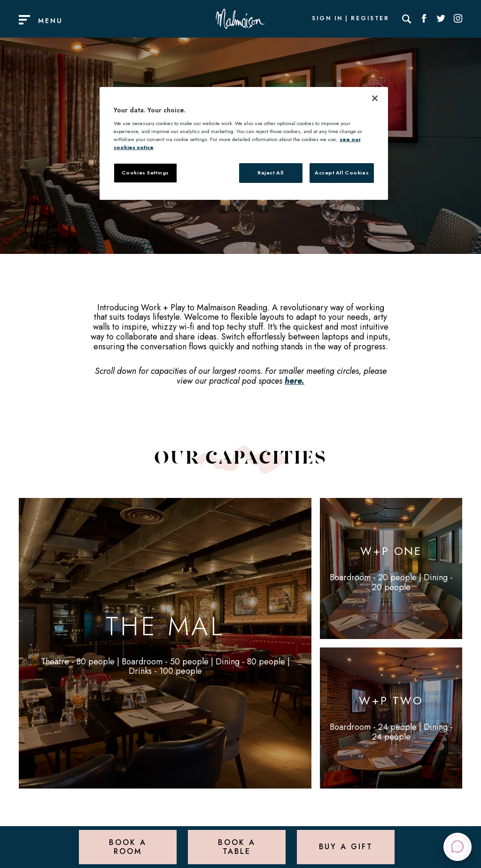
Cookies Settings (145, 173)
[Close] (375, 98)
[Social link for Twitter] (441, 19)
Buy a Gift (346, 847)
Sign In (327, 19)
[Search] (407, 19)
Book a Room (128, 847)
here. (295, 381)
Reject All (271, 173)
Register (370, 19)
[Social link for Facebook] (424, 19)
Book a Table (237, 847)
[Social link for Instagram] (458, 19)
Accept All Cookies (342, 173)
